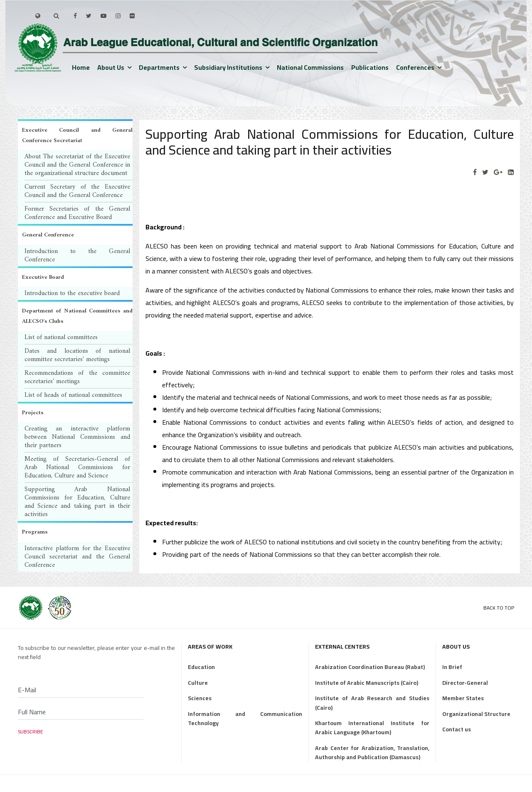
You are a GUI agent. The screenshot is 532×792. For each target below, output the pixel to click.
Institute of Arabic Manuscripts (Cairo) (367, 683)
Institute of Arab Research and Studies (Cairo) (372, 703)
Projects (33, 413)
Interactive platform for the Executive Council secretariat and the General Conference (77, 557)
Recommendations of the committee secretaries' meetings (77, 377)
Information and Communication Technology (245, 719)
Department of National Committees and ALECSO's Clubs (77, 316)
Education (201, 667)
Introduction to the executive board (72, 293)
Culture (198, 683)
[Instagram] (118, 16)
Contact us (457, 729)
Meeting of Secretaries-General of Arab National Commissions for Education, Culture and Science (77, 467)
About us (111, 67)
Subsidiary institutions (228, 67)
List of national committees (61, 337)
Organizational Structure (476, 714)
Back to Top (499, 608)
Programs (35, 532)
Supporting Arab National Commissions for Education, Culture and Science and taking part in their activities (77, 502)
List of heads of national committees (73, 395)
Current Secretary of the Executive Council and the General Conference (77, 191)
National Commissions (310, 67)
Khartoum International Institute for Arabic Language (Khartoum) (372, 728)
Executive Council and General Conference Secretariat (77, 135)
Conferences (415, 67)
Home (81, 67)
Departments (159, 67)
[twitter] (89, 16)
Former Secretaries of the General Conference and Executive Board (77, 213)
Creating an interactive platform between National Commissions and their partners (77, 437)
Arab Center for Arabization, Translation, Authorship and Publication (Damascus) (372, 753)
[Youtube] (103, 16)
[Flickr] (132, 16)
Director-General (465, 683)
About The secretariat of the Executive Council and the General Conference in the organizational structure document (77, 165)
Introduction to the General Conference (77, 256)
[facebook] (75, 16)
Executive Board (43, 277)
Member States (463, 698)
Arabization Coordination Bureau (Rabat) (370, 667)
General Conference (48, 235)
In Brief (452, 667)
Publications (370, 67)
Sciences (200, 698)
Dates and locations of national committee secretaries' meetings (77, 355)
